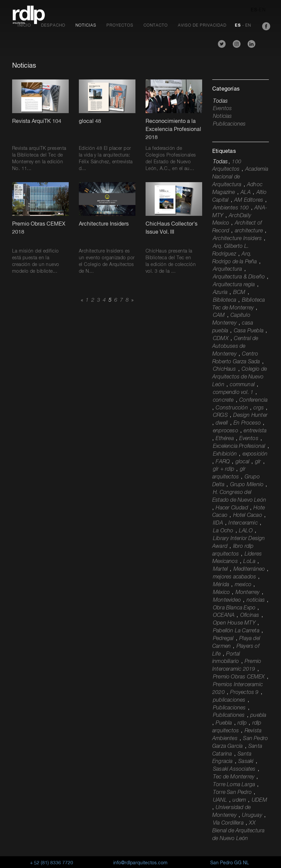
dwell (222, 423)
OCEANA (224, 615)
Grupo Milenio (247, 485)
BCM (239, 293)
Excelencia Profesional (239, 446)
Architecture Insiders (237, 239)
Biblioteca (225, 300)
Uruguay (252, 815)
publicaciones (229, 700)
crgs (259, 408)
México (221, 593)
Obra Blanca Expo (234, 608)
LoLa (249, 562)
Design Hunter (250, 415)
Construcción (232, 408)
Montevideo (227, 600)
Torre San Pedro (232, 793)
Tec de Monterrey (234, 777)
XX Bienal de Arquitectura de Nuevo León (238, 831)
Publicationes (229, 715)
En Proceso (247, 423)
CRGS (220, 415)
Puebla (224, 723)
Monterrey (248, 593)
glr (258, 462)
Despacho (53, 26)
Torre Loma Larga (234, 785)
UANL (220, 800)
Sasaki (246, 762)
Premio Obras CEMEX (239, 677)
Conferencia (253, 400)
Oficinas (250, 615)
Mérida (221, 585)
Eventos (222, 109)
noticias (256, 600)
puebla (258, 715)
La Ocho (223, 531)
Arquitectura (227, 269)
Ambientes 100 (231, 208)
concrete (223, 400)
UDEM (259, 800)
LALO (246, 531)
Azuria (220, 293)
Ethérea (225, 439)
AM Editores (249, 200)
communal (242, 385)
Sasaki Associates (234, 769)
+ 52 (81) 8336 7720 (52, 863)
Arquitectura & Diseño (239, 277)
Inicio (24, 26)
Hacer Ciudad (232, 508)
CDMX (221, 339)
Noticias (86, 26)
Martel (220, 569)
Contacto (156, 26)
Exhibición (225, 454)
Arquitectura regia (234, 285)
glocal (242, 462)
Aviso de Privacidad (202, 26)
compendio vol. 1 (233, 393)
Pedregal (223, 639)
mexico (243, 585)
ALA (246, 193)
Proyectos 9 (244, 693)
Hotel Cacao (248, 515)
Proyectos (120, 26)
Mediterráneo (249, 569)
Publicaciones (229, 124)
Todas (220, 101)
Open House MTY (234, 623)
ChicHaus (225, 369)
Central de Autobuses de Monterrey (235, 346)
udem (239, 800)
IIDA (218, 523)
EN (262, 10)
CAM (219, 315)
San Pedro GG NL (230, 863)
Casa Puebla (249, 331)
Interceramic (243, 523)
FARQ (223, 462)
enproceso (226, 431)
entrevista (255, 431)
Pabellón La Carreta (236, 631)
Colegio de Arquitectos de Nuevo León (240, 377)
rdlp (242, 723)
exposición (255, 454)
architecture (249, 231)
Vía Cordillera (228, 823)
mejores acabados (235, 577)
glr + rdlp (224, 469)
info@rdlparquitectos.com (140, 863)
